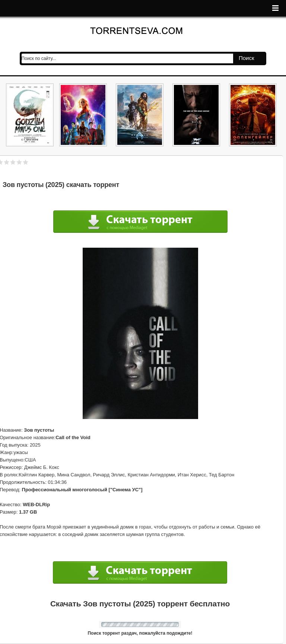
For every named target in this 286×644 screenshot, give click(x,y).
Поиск (247, 58)
